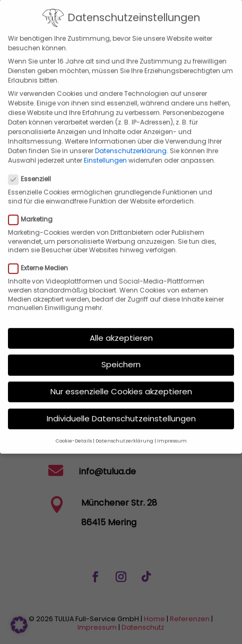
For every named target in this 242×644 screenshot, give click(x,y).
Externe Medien (42, 255)
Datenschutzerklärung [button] (124, 428)
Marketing (35, 207)
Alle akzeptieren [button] (121, 325)
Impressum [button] (172, 428)
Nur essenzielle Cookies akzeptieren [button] (121, 379)
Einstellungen (105, 148)
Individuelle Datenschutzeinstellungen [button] (121, 406)
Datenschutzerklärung (131, 139)
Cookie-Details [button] (74, 428)
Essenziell (34, 167)
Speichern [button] (121, 352)
